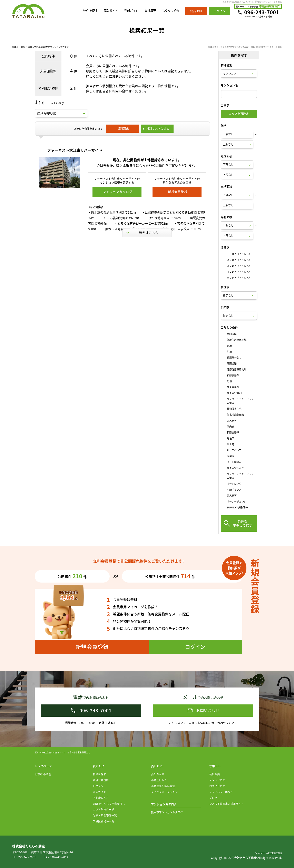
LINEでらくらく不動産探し (109, 804)
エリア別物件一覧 (104, 810)
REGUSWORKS (275, 853)
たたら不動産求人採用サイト (227, 804)
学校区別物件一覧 (104, 821)
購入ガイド (107, 11)
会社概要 (149, 11)
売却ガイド (129, 11)
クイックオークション (164, 792)
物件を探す (86, 11)
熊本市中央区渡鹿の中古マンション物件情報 (48, 47)
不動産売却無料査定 (163, 786)
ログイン (98, 786)
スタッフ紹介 (170, 11)
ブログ (213, 798)
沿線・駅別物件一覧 (105, 815)
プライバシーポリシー (223, 792)
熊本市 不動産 (19, 47)
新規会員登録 (101, 780)
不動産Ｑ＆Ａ (101, 798)
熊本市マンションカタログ (167, 812)
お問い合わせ (217, 786)
